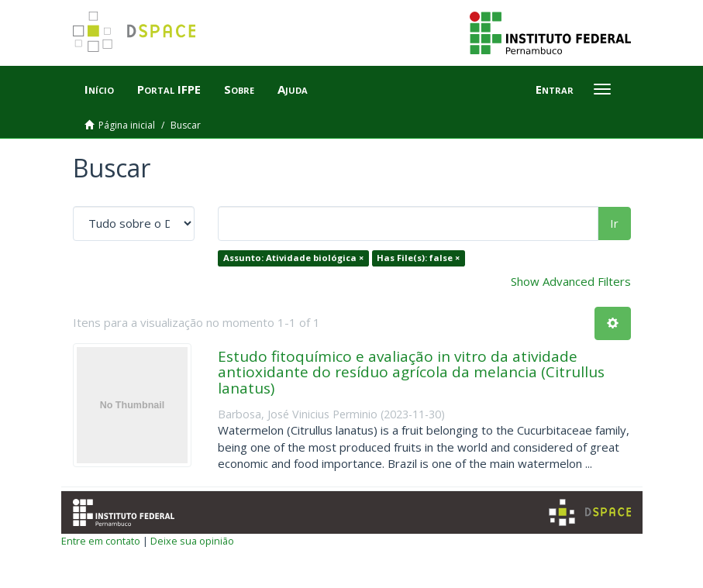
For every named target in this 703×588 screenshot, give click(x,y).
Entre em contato (101, 541)
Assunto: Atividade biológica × (293, 258)
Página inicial (127, 125)
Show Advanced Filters (571, 281)
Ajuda (293, 89)
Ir (614, 223)
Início (99, 89)
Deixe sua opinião (192, 541)
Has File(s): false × (418, 258)
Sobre (239, 89)
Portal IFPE (169, 89)
